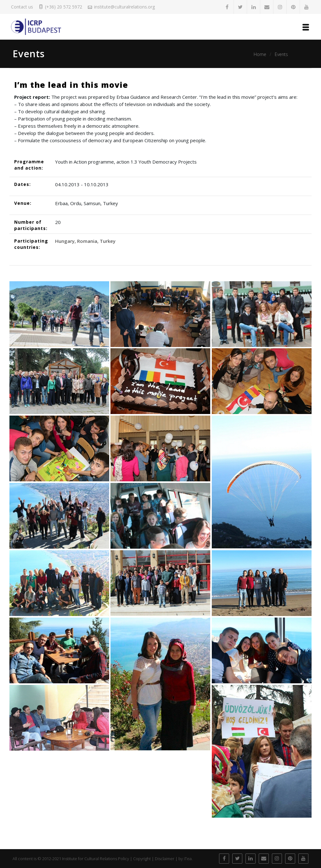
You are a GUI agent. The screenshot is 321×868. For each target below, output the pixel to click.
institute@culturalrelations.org (124, 7)
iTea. (188, 859)
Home (260, 54)
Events (281, 54)
